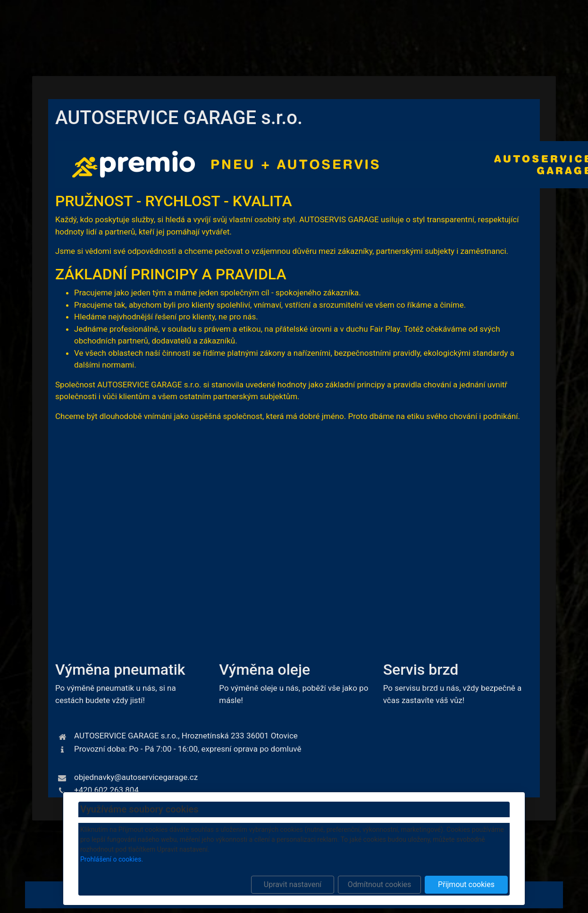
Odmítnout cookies (380, 884)
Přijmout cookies (466, 884)
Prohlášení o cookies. (112, 859)
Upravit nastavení (293, 884)
